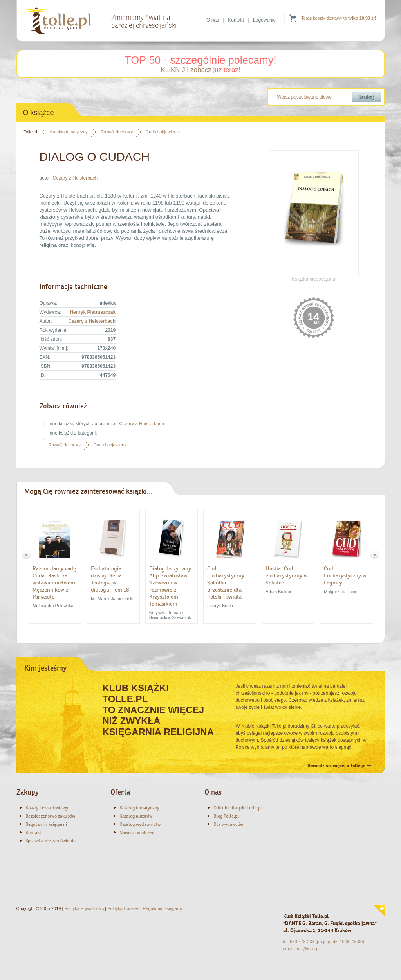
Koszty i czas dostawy (47, 808)
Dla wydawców (228, 824)
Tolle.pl (31, 132)
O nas (213, 20)
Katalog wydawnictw (140, 824)
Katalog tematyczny (69, 132)
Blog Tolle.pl (226, 816)
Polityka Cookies (123, 908)
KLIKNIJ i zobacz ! (200, 70)
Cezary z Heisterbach (75, 178)
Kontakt (236, 20)
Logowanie (264, 20)
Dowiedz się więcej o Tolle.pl (339, 766)
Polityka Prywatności (84, 908)
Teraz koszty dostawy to (339, 18)
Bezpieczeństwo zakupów (50, 816)
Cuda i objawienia (163, 132)
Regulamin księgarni (46, 824)
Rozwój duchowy (117, 132)
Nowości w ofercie (137, 833)
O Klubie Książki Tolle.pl (238, 808)
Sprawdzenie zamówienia (51, 841)
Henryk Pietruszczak (93, 312)
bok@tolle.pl (308, 949)
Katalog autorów (136, 816)
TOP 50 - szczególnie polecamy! (200, 60)
